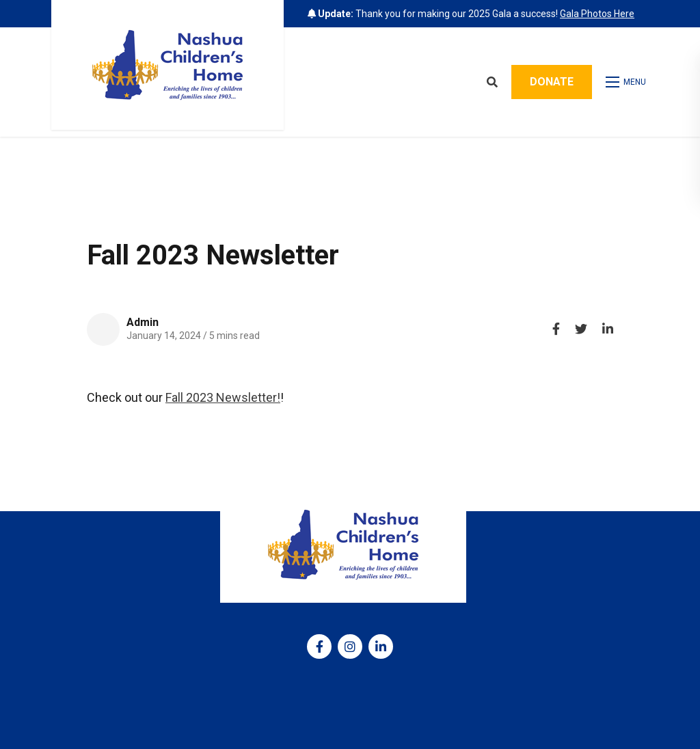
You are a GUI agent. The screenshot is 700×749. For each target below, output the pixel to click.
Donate (552, 82)
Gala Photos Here (597, 14)
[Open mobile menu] (627, 82)
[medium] (319, 646)
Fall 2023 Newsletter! (223, 397)
